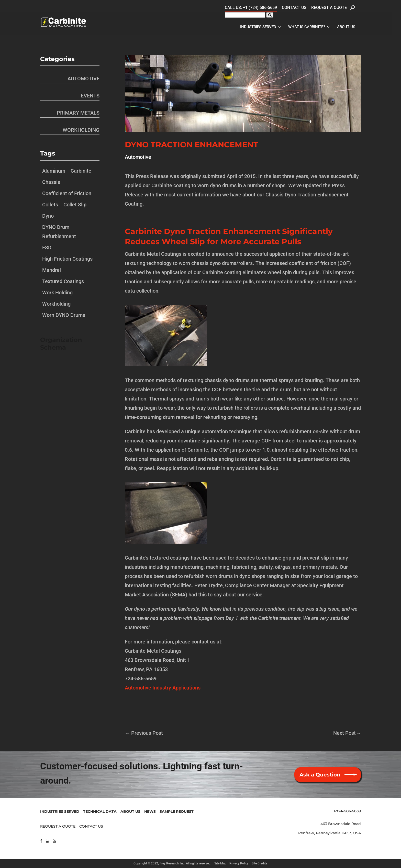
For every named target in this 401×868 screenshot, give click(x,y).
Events (90, 96)
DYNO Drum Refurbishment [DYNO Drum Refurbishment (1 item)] (59, 232)
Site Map (220, 863)
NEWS (150, 811)
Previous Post (144, 733)
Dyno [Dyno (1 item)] (48, 216)
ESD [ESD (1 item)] (47, 248)
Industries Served (258, 27)
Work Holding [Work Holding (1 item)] (57, 293)
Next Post (347, 733)
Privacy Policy (239, 863)
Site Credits (259, 863)
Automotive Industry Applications (163, 688)
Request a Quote (329, 8)
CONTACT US (91, 826)
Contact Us (294, 8)
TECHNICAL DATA (100, 811)
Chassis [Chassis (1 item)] (51, 182)
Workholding (81, 130)
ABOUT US (130, 811)
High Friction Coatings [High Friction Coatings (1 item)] (67, 259)
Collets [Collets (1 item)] (50, 205)
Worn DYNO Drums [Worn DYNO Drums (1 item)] (64, 315)
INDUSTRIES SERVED (60, 811)
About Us (346, 27)
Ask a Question (320, 775)
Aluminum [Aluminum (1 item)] (54, 171)
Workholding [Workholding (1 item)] (56, 304)
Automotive (138, 157)
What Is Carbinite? (307, 27)
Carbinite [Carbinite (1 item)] (81, 171)
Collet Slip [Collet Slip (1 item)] (75, 205)
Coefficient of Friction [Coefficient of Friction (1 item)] (67, 193)
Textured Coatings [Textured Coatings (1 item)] (63, 281)
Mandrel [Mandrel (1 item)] (52, 270)
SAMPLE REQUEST (177, 811)
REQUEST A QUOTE (58, 826)
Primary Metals (78, 113)
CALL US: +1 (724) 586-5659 (251, 8)
